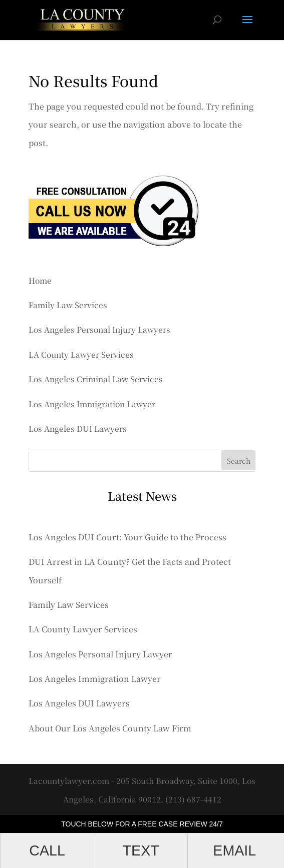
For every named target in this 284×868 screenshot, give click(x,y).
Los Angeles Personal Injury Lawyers (99, 329)
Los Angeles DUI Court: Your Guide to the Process (127, 537)
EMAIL (234, 850)
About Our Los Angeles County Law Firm (110, 728)
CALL (47, 850)
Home (40, 280)
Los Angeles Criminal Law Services (96, 379)
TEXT (141, 850)
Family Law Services (68, 305)
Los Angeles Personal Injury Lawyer (100, 654)
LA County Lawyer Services (81, 354)
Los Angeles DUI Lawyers (78, 428)
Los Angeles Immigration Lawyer (92, 404)
